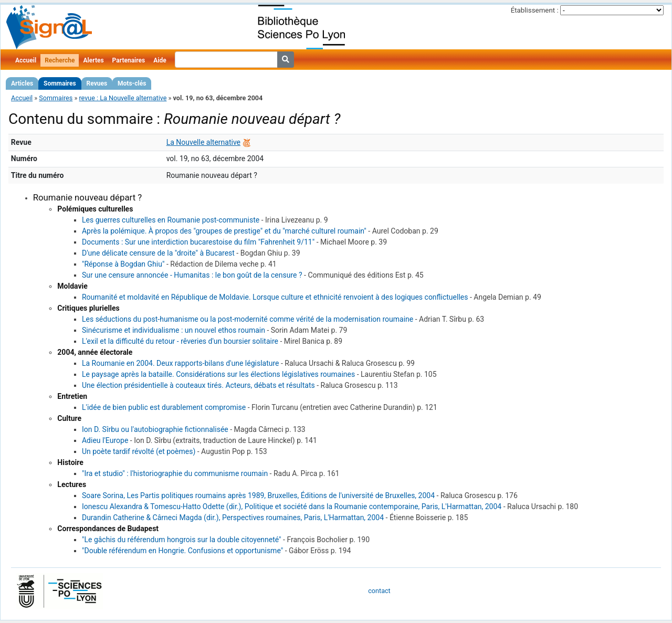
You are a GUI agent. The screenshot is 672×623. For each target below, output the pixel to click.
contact (379, 591)
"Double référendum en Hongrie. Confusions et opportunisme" (182, 551)
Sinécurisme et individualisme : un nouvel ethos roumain (174, 330)
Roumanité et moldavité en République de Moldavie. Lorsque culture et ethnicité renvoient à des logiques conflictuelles (275, 297)
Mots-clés (132, 83)
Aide (160, 60)
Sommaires (60, 83)
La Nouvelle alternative (203, 142)
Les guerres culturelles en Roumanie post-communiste (171, 220)
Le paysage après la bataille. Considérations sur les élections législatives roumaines (218, 374)
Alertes (93, 60)
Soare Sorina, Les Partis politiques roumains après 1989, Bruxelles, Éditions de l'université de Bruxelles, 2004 (258, 495)
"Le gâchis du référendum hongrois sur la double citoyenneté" (182, 540)
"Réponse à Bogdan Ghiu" (123, 264)
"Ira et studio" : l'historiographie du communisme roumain (175, 473)
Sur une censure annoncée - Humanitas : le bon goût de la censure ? (192, 275)
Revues (97, 83)
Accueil (26, 60)
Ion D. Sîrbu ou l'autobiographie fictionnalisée (155, 429)
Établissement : (535, 10)
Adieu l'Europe (105, 440)
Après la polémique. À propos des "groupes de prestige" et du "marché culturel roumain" (224, 231)
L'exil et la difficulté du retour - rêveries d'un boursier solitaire (180, 341)
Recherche (60, 60)
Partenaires (129, 60)
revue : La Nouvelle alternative (123, 98)
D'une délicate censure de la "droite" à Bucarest (158, 253)
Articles (22, 83)
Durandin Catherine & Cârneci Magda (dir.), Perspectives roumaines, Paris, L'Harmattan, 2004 (233, 518)
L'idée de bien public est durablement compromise (164, 407)
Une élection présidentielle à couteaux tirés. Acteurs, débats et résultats (198, 385)
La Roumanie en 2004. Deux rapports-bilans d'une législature (181, 363)
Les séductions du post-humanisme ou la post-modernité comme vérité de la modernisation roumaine (248, 319)
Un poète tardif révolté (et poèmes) (139, 451)
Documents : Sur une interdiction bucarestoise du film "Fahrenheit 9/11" (198, 242)
